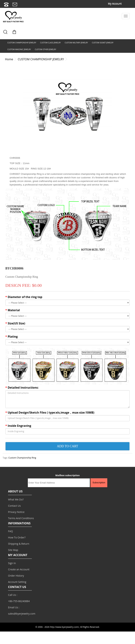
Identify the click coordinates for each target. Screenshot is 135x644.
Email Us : (14, 607)
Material (14, 310)
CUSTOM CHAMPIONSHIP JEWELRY (22, 43)
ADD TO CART (67, 446)
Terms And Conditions (21, 518)
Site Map (13, 550)
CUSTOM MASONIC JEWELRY (19, 49)
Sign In (12, 563)
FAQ (10, 531)
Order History (16, 576)
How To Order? (17, 537)
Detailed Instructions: (23, 388)
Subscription (99, 483)
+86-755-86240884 (19, 601)
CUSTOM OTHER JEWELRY (46, 49)
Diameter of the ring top (25, 297)
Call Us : (13, 595)
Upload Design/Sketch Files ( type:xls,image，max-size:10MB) (51, 413)
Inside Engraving (19, 426)
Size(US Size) (16, 323)
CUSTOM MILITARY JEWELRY (76, 43)
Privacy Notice (16, 512)
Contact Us (14, 506)
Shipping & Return (19, 544)
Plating (13, 337)
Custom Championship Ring (22, 458)
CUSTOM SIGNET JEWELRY (103, 43)
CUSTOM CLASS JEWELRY (50, 43)
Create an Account (19, 569)
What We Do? (16, 499)
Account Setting (17, 582)
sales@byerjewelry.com (22, 614)
